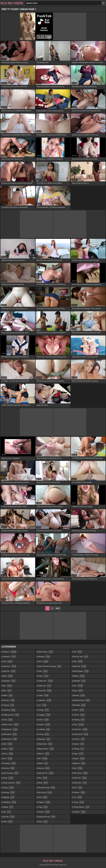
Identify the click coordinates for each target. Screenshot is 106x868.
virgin (79, 754)
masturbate (45, 744)
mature (44, 754)
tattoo (79, 715)
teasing (79, 720)
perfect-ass (81, 657)
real (78, 661)
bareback (9, 681)
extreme (9, 768)
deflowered (10, 739)
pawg (43, 822)
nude (43, 783)
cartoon (9, 700)
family (8, 788)
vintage (79, 749)
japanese (45, 700)
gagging (9, 797)
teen (79, 725)
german (9, 817)
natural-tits (46, 773)
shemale (80, 705)
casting (9, 705)
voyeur (79, 759)
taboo (79, 710)
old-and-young (47, 788)
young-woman (82, 807)
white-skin (80, 783)
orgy (43, 807)
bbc (8, 686)
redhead (80, 681)
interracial (45, 691)
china (8, 720)
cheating (9, 710)
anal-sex (9, 671)
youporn (80, 812)
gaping (8, 807)
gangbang (10, 802)
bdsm (8, 695)
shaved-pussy (82, 700)
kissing (44, 710)
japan (43, 695)
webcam (79, 763)
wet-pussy (81, 773)
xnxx (78, 788)
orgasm (44, 802)
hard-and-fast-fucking (50, 666)
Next (58, 608)
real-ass (80, 666)
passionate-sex (47, 817)
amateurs (9, 657)
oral (43, 797)
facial (8, 778)
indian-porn (46, 681)
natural (44, 768)
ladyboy (44, 715)
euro (8, 759)
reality (79, 676)
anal (8, 661)
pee (78, 652)
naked (43, 763)
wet (78, 768)
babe (8, 676)
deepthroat (10, 729)
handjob (44, 657)
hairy (8, 822)
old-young (45, 792)
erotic (8, 754)
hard (43, 661)
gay (7, 812)
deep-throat (11, 725)
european (10, 763)
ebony (8, 749)
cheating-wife (11, 715)
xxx (78, 797)
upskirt (79, 744)
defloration (10, 734)
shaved (79, 695)
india (43, 671)
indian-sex (45, 686)
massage (44, 739)
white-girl (80, 778)
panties (44, 812)
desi (8, 744)
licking (44, 734)
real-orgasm (81, 671)
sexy (78, 691)
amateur (10, 652)
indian (43, 676)
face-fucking (11, 773)
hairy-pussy (46, 652)
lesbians (44, 729)
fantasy (9, 792)
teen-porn (81, 729)
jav (42, 705)
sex (78, 686)
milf (43, 759)
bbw (7, 691)
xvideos (79, 792)
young (79, 802)
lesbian (44, 725)
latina (44, 720)
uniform (79, 739)
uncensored (81, 734)
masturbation (46, 749)
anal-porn (10, 666)
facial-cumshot (12, 783)
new (43, 778)
